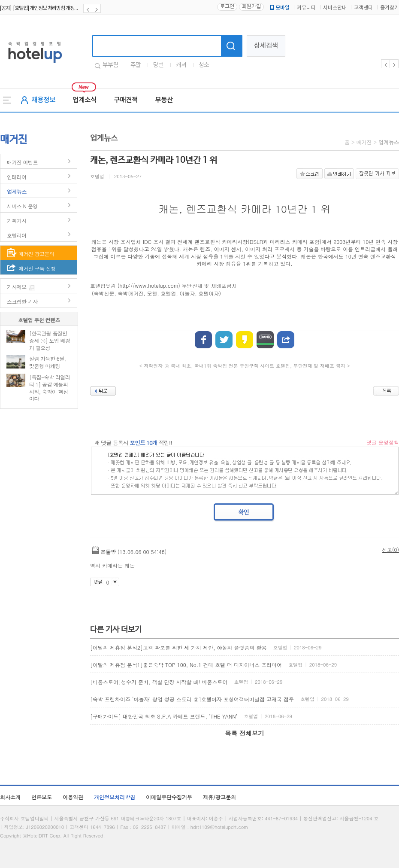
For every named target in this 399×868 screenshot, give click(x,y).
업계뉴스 (17, 191)
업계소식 (85, 100)
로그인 (227, 7)
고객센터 (363, 8)
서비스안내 (335, 8)
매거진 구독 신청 (37, 268)
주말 (136, 65)
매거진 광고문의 (36, 254)
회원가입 (251, 7)
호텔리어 (17, 235)
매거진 (364, 142)
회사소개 (10, 797)
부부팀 (110, 65)
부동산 (164, 100)
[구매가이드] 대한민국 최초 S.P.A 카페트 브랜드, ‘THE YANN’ (164, 716)
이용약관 (73, 797)
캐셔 (181, 65)
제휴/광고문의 (219, 797)
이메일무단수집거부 (169, 797)
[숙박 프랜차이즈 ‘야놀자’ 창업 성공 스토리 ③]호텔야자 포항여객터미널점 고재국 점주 (192, 699)
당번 (158, 65)
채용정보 (43, 100)
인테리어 (17, 177)
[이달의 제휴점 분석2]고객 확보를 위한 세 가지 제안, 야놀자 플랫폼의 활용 (178, 647)
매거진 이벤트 (22, 162)
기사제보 (17, 287)
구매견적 (126, 100)
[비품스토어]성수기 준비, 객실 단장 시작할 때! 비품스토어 (159, 682)
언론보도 (42, 797)
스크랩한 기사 (22, 301)
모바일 (279, 8)
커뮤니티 (306, 8)
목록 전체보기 (244, 733)
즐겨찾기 (390, 8)
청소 (204, 65)
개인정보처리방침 (115, 797)
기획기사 (17, 221)
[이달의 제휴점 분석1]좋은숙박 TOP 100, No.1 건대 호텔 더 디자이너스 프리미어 (186, 665)
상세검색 (266, 46)
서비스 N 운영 (22, 206)
